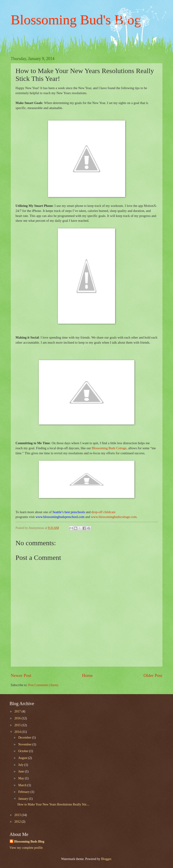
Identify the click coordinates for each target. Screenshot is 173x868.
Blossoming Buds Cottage (109, 448)
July (21, 765)
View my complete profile (26, 848)
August (23, 758)
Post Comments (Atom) (43, 685)
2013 (18, 815)
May (21, 778)
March (23, 785)
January (23, 799)
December (25, 738)
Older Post (153, 675)
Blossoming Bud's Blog (76, 20)
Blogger (106, 859)
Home (87, 675)
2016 (18, 718)
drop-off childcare (104, 512)
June (21, 771)
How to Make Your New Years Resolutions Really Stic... (53, 804)
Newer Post (21, 675)
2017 (18, 711)
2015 (18, 725)
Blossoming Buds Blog (29, 842)
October (24, 751)
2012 (18, 822)
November (25, 744)
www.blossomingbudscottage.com (114, 517)
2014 (18, 732)
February (24, 792)
